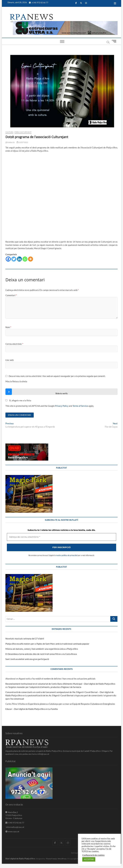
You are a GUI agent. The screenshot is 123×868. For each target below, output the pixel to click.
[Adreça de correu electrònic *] (61, 450)
